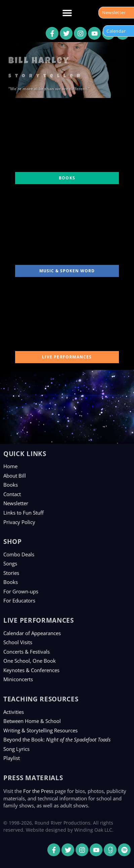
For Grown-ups (21, 591)
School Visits (18, 642)
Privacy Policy (19, 522)
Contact (12, 494)
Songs (10, 563)
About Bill (15, 476)
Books (11, 485)
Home (10, 466)
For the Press (38, 791)
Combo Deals (19, 554)
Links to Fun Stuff (24, 513)
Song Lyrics (16, 749)
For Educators (19, 600)
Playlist (12, 758)
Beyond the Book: (57, 739)
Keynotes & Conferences (31, 670)
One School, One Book (30, 661)
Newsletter (16, 503)
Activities (14, 712)
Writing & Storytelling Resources (40, 730)
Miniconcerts (18, 679)
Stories (11, 573)
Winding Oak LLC (93, 830)
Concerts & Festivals (27, 652)
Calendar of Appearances (32, 633)
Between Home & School (32, 721)
